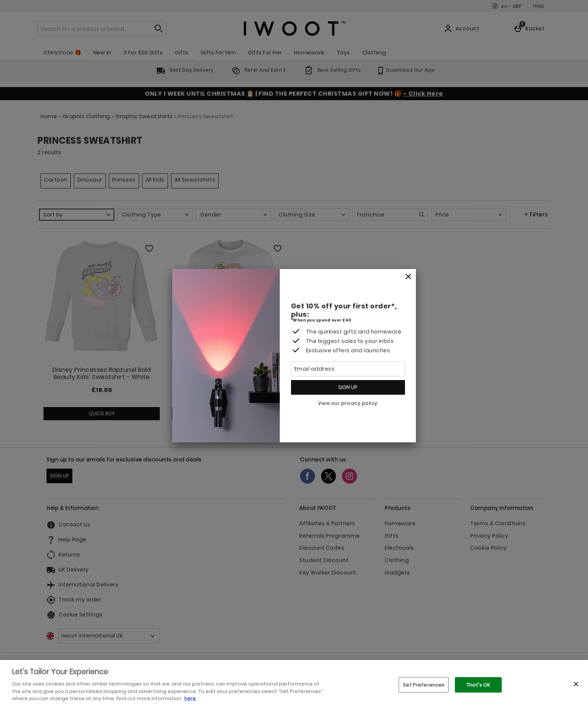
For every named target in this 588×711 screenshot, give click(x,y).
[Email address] (348, 369)
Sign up (348, 387)
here (190, 698)
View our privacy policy (348, 403)
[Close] (408, 277)
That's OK (478, 685)
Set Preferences (424, 685)
